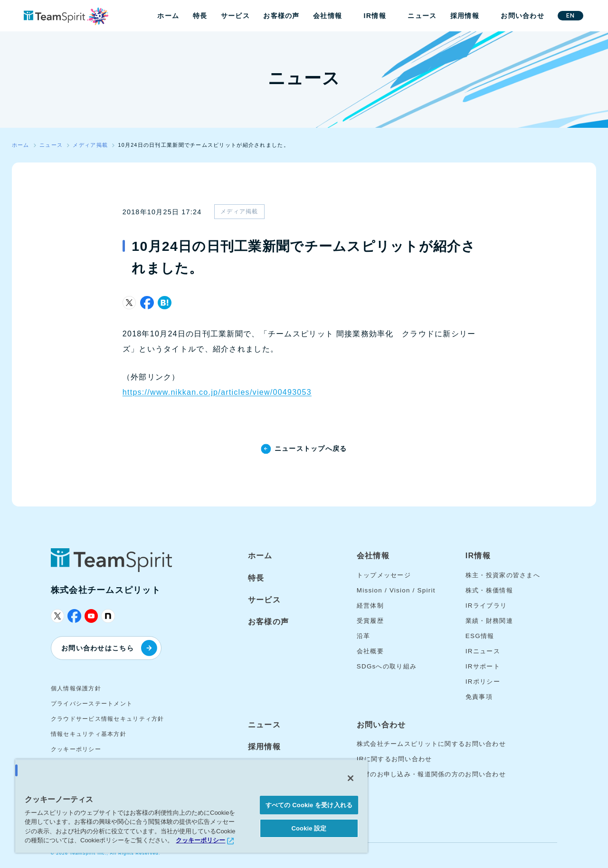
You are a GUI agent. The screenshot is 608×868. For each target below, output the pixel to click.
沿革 (364, 636)
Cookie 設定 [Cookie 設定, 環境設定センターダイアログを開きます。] (309, 828)
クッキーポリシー (76, 749)
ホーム (168, 16)
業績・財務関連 (489, 621)
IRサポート (483, 666)
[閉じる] (351, 778)
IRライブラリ (486, 606)
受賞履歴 (370, 621)
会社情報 (328, 16)
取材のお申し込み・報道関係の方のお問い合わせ (431, 774)
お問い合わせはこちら (109, 648)
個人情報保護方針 (76, 688)
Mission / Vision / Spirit (396, 590)
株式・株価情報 (489, 590)
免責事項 (479, 697)
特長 (200, 16)
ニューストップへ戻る (311, 448)
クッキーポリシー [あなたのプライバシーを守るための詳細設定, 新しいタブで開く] (200, 840)
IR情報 (375, 16)
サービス (235, 16)
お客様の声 (281, 16)
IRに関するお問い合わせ (394, 759)
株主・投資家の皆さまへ (503, 575)
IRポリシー (483, 682)
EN (571, 15)
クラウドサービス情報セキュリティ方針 (108, 719)
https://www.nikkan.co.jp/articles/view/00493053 (217, 392)
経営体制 (370, 606)
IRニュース (483, 651)
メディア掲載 (239, 211)
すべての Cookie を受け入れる (309, 805)
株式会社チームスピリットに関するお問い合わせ (431, 744)
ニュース (422, 16)
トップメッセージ (384, 575)
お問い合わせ (522, 16)
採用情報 (465, 16)
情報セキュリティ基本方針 (89, 734)
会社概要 (370, 651)
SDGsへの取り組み (387, 666)
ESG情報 (480, 636)
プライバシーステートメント (92, 704)
